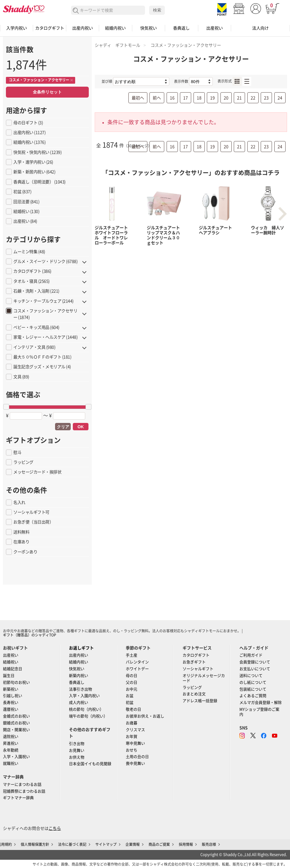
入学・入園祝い (16, 757)
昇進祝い (11, 743)
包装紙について (253, 689)
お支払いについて (255, 669)
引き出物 (77, 744)
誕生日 (9, 676)
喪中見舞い (135, 763)
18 (199, 98)
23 (266, 98)
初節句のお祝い (16, 682)
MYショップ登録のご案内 (259, 712)
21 (239, 98)
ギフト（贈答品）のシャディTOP (30, 635)
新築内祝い (79, 676)
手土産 (132, 655)
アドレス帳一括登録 (200, 701)
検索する (76, 11)
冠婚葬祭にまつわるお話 (24, 791)
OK (81, 427)
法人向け (260, 28)
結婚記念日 (13, 669)
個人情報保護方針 (35, 844)
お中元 (132, 689)
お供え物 (77, 757)
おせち (132, 750)
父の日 (132, 682)
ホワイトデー (137, 669)
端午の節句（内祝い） (88, 716)
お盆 (130, 696)
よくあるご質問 (253, 696)
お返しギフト (81, 648)
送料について (251, 676)
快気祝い (149, 28)
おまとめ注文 (194, 694)
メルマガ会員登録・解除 (261, 703)
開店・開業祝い (16, 730)
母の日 (132, 676)
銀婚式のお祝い (16, 723)
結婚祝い (11, 662)
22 (253, 98)
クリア (63, 427)
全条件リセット (47, 92)
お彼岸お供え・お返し (145, 716)
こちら (55, 828)
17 (186, 98)
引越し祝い (13, 696)
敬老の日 (133, 709)
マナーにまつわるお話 (22, 784)
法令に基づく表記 (72, 844)
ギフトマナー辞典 (18, 798)
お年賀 (132, 737)
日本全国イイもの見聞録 (90, 764)
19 (212, 98)
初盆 (130, 703)
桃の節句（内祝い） (86, 709)
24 (280, 98)
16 (172, 98)
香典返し (181, 28)
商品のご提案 (159, 844)
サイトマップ (106, 844)
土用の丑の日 (137, 757)
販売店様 (209, 844)
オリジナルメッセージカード (204, 678)
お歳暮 (132, 723)
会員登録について (255, 662)
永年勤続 (11, 750)
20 (226, 98)
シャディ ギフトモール (117, 45)
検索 (157, 10)
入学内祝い (17, 28)
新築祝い (11, 689)
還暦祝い (11, 709)
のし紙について (253, 682)
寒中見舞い (135, 743)
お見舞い (77, 750)
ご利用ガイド (251, 655)
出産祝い (215, 28)
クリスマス (135, 730)
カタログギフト (50, 28)
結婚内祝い (115, 28)
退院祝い (11, 737)
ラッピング (192, 687)
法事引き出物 (80, 689)
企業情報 (133, 844)
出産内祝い (83, 28)
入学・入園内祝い (84, 696)
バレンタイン (137, 662)
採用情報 (186, 844)
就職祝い (11, 763)
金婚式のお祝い (16, 716)
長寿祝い (11, 703)
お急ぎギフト (194, 662)
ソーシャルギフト (198, 669)
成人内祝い (79, 703)
